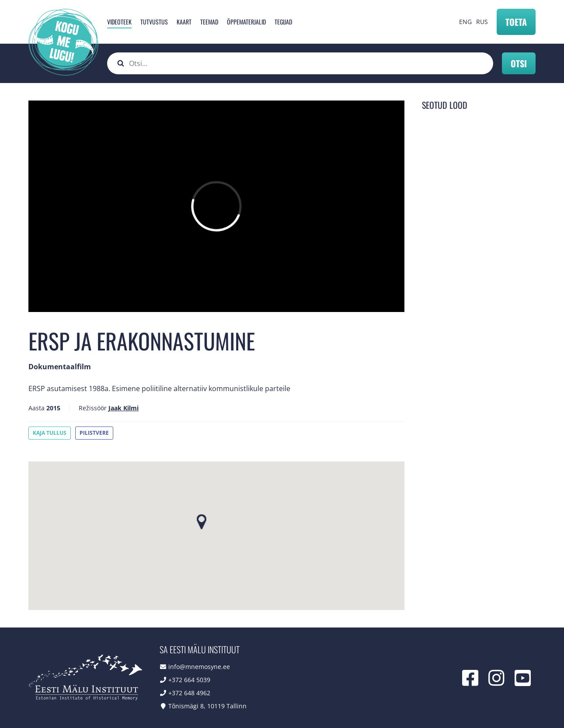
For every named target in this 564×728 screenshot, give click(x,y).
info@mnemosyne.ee (199, 667)
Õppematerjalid (246, 22)
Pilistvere (94, 433)
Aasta (37, 408)
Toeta (516, 22)
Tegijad (283, 22)
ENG (465, 22)
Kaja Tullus (50, 433)
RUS (482, 22)
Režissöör (93, 408)
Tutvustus (154, 22)
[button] (202, 522)
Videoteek (119, 22)
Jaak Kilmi (124, 408)
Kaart (184, 22)
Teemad (209, 22)
